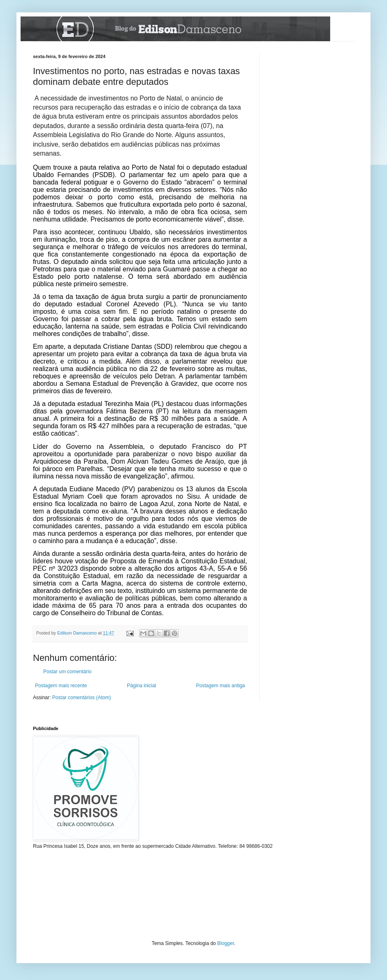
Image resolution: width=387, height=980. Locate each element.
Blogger (226, 943)
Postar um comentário (67, 672)
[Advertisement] (313, 95)
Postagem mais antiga (220, 686)
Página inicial (141, 686)
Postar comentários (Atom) (82, 698)
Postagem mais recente (61, 686)
